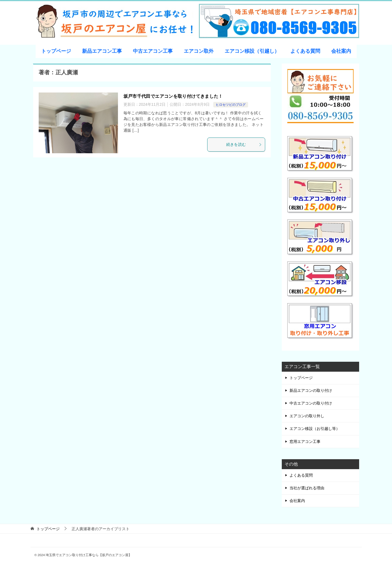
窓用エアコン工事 (305, 442)
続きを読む (244, 144)
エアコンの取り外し (307, 416)
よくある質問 (305, 51)
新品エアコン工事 (102, 51)
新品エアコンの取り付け (311, 390)
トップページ (56, 51)
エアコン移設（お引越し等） (315, 429)
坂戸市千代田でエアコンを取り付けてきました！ (173, 96)
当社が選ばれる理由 (307, 488)
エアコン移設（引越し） (252, 51)
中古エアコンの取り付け (311, 403)
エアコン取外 (199, 51)
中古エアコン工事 (153, 51)
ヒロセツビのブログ (231, 105)
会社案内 (341, 51)
